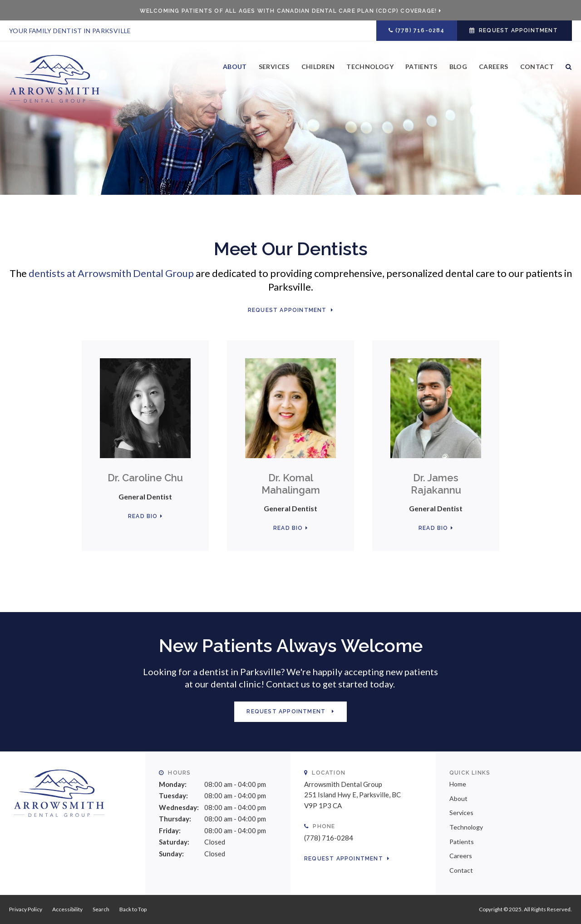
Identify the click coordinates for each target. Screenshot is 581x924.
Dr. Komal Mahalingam (291, 484)
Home (458, 784)
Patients (421, 67)
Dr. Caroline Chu (145, 478)
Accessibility (67, 909)
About (235, 67)
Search (566, 74)
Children (318, 67)
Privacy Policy (26, 909)
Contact (537, 67)
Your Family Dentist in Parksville (70, 31)
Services (274, 67)
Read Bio (143, 516)
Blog (458, 67)
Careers (493, 67)
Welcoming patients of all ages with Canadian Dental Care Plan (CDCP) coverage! (288, 11)
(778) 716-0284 (420, 30)
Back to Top (133, 909)
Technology (370, 67)
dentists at (111, 273)
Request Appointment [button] (518, 30)
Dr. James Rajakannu (436, 484)
